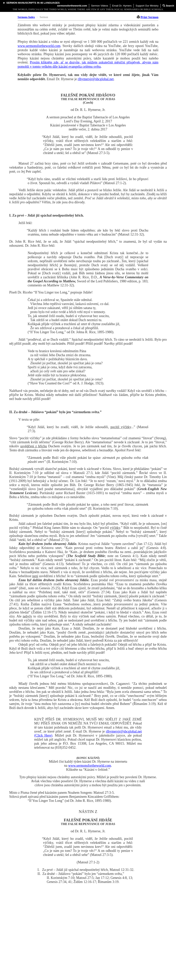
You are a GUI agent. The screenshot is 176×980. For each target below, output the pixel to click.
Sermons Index (26, 17)
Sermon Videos (100, 6)
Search (168, 6)
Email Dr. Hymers (122, 6)
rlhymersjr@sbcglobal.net (96, 79)
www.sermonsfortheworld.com (39, 46)
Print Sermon (150, 17)
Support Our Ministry (147, 6)
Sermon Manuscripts (21, 3)
